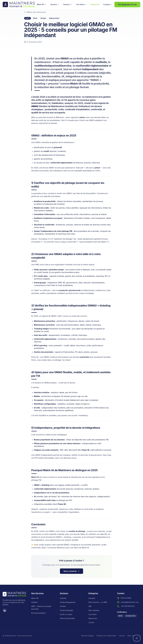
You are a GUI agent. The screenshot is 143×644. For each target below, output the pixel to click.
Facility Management (68, 602)
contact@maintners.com (130, 602)
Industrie (63, 598)
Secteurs (68, 4)
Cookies (122, 636)
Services (55, 4)
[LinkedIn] (5, 610)
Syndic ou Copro (66, 614)
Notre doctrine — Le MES (98, 602)
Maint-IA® (42, 4)
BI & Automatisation (39, 613)
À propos (108, 4)
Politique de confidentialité (106, 636)
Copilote (34, 602)
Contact (91, 622)
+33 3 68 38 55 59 (128, 606)
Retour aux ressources (35, 12)
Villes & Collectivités (67, 618)
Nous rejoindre (94, 610)
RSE (90, 606)
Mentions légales (88, 636)
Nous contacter (71, 571)
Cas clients (81, 4)
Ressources (95, 4)
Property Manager (67, 610)
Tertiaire (63, 606)
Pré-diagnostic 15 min (127, 4)
